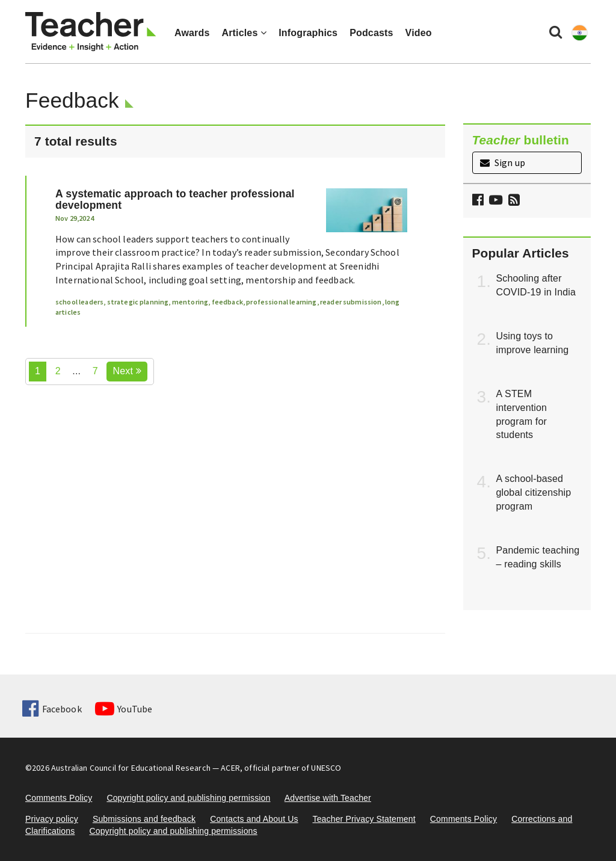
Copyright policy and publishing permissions (173, 831)
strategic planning (138, 302)
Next (127, 371)
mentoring (190, 302)
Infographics (308, 33)
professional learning (281, 302)
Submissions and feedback (144, 819)
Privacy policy (52, 819)
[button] (513, 201)
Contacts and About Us (254, 819)
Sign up (503, 162)
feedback (227, 302)
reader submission (351, 302)
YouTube (124, 709)
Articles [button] (244, 33)
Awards (192, 33)
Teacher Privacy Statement (364, 819)
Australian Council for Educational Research (131, 768)
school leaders (79, 302)
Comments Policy (59, 798)
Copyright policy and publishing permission (188, 798)
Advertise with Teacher (328, 798)
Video (419, 33)
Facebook (52, 709)
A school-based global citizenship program (534, 492)
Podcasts (371, 33)
